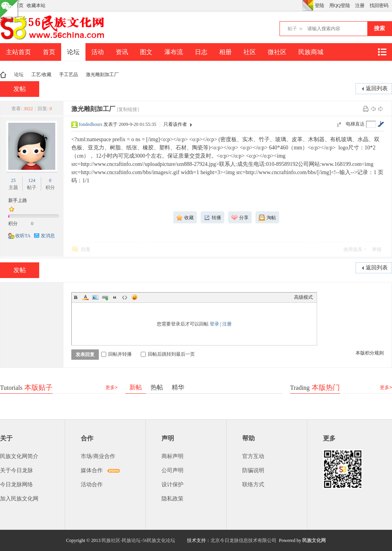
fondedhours (91, 124)
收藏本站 (36, 5)
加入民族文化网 (19, 499)
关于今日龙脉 (16, 470)
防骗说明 (253, 470)
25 (13, 180)
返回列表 (377, 88)
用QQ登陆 (340, 5)
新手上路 (18, 200)
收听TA (23, 236)
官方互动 (253, 456)
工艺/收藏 (41, 75)
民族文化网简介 (19, 456)
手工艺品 (69, 75)
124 (32, 180)
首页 (49, 52)
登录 (214, 324)
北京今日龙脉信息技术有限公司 (243, 540)
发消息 (48, 236)
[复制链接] (128, 109)
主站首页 (18, 52)
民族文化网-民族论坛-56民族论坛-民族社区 (3, 75)
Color (85, 297)
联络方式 (253, 485)
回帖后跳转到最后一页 (168, 354)
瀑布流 (174, 52)
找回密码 (379, 5)
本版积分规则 (370, 353)
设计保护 (172, 485)
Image (95, 297)
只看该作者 (175, 124)
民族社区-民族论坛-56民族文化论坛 (138, 540)
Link (105, 297)
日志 (201, 52)
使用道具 (353, 249)
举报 (377, 249)
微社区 (277, 52)
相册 (225, 52)
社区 (250, 52)
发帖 (20, 89)
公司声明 (172, 470)
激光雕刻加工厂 (102, 75)
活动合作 (92, 485)
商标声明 (172, 456)
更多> (112, 387)
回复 (86, 249)
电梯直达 (355, 124)
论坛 (73, 52)
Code (125, 297)
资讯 (122, 52)
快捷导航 (382, 52)
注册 (360, 5)
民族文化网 (314, 540)
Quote (115, 297)
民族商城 (311, 52)
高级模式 (303, 297)
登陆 (319, 5)
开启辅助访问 (300, 5)
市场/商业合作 (98, 456)
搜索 (379, 28)
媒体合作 (92, 470)
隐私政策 (172, 499)
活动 (98, 52)
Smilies (134, 297)
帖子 (292, 29)
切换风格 (308, 5)
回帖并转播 (116, 354)
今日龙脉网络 (16, 485)
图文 (146, 52)
